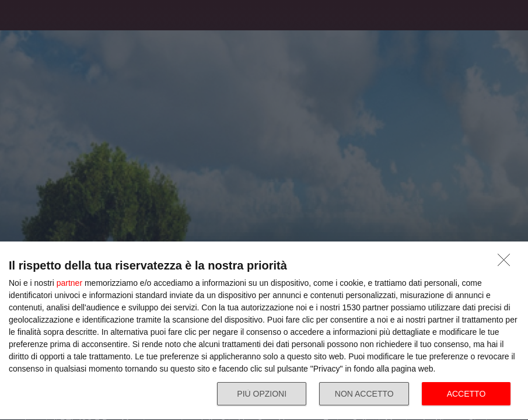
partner (69, 283)
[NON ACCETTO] (507, 263)
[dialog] (264, 331)
